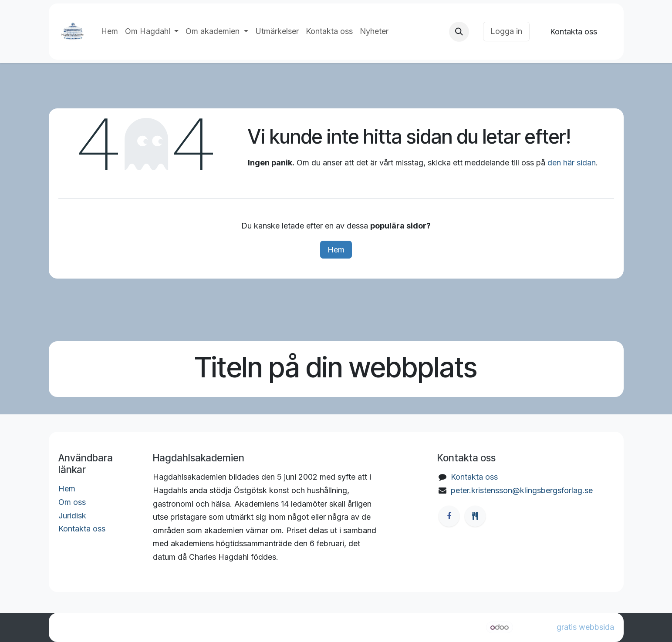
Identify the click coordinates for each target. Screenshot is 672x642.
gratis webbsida (585, 627)
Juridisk (72, 516)
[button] (459, 32)
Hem (336, 250)
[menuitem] (110, 32)
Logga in (506, 31)
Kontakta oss (574, 32)
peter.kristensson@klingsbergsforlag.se (522, 490)
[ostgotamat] (475, 516)
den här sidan (572, 163)
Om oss (72, 502)
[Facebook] (449, 516)
